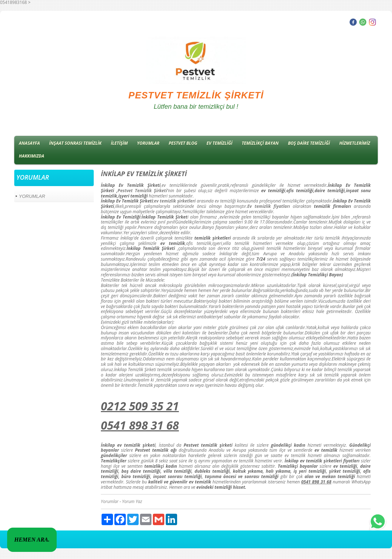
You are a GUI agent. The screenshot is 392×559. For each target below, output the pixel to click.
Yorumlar (110, 501)
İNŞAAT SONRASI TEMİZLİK (75, 143)
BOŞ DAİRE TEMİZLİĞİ (309, 143)
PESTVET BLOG (183, 143)
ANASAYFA (29, 143)
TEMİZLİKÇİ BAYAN (260, 143)
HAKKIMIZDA (32, 156)
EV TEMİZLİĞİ (220, 143)
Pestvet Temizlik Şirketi (142, 191)
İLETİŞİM (119, 143)
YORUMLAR (148, 143)
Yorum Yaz (132, 501)
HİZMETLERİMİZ (355, 143)
